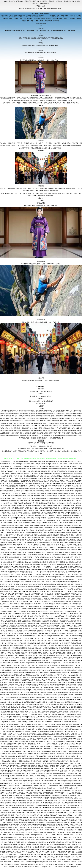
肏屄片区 (16, 749)
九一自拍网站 (58, 673)
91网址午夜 (14, 471)
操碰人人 (22, 781)
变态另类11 (26, 734)
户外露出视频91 (7, 663)
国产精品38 (33, 614)
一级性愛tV (71, 542)
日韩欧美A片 (14, 808)
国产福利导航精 (26, 786)
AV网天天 (62, 695)
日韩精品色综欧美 (40, 643)
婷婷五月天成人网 (31, 776)
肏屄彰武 (55, 525)
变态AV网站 (68, 832)
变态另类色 (38, 764)
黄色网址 (17, 653)
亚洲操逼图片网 (37, 565)
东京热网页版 (41, 557)
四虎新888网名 (7, 719)
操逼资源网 (24, 653)
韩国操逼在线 (78, 800)
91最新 (53, 488)
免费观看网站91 (59, 552)
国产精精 (14, 569)
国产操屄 (16, 832)
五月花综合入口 (27, 562)
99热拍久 (49, 805)
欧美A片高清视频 (44, 599)
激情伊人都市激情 (9, 682)
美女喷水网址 (69, 579)
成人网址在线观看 (37, 469)
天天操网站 (51, 732)
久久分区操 (13, 768)
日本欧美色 (24, 717)
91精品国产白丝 (15, 737)
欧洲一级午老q (59, 508)
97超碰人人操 (29, 474)
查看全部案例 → (41, 386)
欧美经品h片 (46, 565)
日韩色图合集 (54, 633)
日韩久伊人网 (41, 520)
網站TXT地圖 (41, 443)
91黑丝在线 (67, 587)
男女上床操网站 (31, 727)
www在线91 (55, 461)
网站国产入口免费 (42, 584)
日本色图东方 (9, 702)
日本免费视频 (8, 582)
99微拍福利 (14, 621)
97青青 (16, 643)
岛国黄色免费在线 (10, 805)
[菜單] (41, 11)
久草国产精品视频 (9, 729)
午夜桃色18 (16, 714)
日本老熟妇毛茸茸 (12, 854)
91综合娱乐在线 (10, 513)
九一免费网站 (67, 850)
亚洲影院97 (41, 707)
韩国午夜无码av (7, 641)
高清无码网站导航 (63, 533)
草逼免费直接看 (27, 768)
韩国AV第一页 (33, 530)
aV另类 (37, 518)
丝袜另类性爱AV (32, 520)
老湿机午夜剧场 (11, 761)
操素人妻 (36, 582)
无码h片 (55, 852)
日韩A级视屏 (20, 572)
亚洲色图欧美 (10, 827)
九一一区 (51, 574)
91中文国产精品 (68, 592)
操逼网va (67, 737)
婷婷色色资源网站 (24, 631)
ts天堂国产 (37, 496)
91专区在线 (25, 857)
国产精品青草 (8, 486)
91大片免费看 (24, 803)
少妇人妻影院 (6, 778)
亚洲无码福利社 (29, 572)
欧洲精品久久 (49, 737)
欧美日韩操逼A (73, 724)
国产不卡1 (12, 535)
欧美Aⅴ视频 (31, 621)
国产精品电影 (23, 493)
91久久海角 (25, 584)
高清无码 (51, 673)
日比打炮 (5, 727)
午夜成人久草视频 (55, 665)
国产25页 (28, 729)
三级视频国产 (47, 759)
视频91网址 (19, 800)
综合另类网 (59, 655)
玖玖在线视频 (51, 734)
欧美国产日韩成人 (35, 687)
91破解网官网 (74, 508)
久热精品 (7, 678)
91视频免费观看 (46, 621)
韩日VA (76, 867)
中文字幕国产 (36, 798)
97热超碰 (35, 825)
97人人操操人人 (21, 788)
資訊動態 (49, 9)
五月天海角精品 (66, 474)
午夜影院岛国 (60, 486)
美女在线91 (49, 535)
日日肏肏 (77, 734)
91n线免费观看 (46, 695)
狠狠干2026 (4, 818)
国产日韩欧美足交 (44, 678)
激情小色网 (57, 840)
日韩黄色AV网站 (37, 793)
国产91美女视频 (19, 538)
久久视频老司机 (77, 545)
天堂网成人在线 (47, 862)
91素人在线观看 (76, 744)
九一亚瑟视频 (73, 842)
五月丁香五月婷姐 (66, 623)
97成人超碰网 (64, 724)
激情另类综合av (14, 646)
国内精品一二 (76, 722)
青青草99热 (21, 744)
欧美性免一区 (28, 761)
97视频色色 (55, 759)
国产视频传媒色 (59, 822)
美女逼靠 (46, 533)
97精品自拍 (29, 569)
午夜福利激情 (45, 623)
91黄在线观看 (39, 525)
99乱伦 (14, 788)
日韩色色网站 (75, 530)
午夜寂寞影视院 (43, 569)
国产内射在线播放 (50, 604)
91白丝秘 (75, 518)
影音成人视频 (76, 793)
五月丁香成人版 (25, 658)
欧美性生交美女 (63, 678)
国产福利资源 (16, 609)
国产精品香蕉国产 (67, 776)
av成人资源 (28, 847)
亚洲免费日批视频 (51, 690)
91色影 (2, 474)
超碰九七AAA (12, 734)
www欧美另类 (9, 660)
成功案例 (44, 9)
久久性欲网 (45, 574)
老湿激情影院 (9, 739)
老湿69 (9, 648)
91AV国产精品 (47, 515)
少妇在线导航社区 (55, 599)
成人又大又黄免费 (20, 827)
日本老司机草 (44, 518)
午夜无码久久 (69, 626)
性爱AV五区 (63, 461)
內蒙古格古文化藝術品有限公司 (41, 4)
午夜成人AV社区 (38, 474)
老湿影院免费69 (70, 577)
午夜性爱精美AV (11, 616)
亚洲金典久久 (11, 547)
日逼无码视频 (51, 712)
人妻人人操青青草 (64, 464)
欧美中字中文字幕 (76, 596)
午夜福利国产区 (63, 741)
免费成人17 (31, 842)
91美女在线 (4, 594)
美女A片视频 (70, 707)
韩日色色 (70, 719)
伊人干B (59, 466)
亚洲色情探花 (49, 545)
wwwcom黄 (18, 614)
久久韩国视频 (10, 795)
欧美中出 (34, 729)
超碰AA (79, 461)
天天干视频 (34, 737)
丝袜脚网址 (65, 479)
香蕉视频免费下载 (44, 464)
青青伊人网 (48, 493)
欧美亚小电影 (64, 540)
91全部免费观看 (50, 520)
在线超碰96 (38, 722)
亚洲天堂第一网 (12, 840)
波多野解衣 (28, 781)
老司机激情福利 (23, 842)
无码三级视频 (56, 506)
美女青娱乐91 (22, 461)
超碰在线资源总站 (40, 842)
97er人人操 (19, 491)
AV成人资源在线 (77, 778)
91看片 (20, 577)
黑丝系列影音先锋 (70, 702)
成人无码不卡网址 (16, 825)
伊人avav (70, 800)
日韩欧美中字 (19, 488)
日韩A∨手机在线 (26, 852)
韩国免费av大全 (51, 496)
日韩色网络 (43, 845)
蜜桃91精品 (35, 533)
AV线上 (39, 788)
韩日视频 (53, 471)
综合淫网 (24, 619)
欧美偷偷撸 (61, 714)
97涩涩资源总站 (31, 862)
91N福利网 (39, 862)
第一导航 (61, 818)
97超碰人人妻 (52, 847)
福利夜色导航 (58, 609)
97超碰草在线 (66, 596)
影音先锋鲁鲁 (6, 707)
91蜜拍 (49, 709)
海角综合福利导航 (41, 668)
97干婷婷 (51, 798)
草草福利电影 (21, 540)
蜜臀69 (62, 832)
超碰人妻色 (47, 692)
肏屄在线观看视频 (72, 515)
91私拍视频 (58, 668)
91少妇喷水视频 (48, 513)
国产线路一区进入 (36, 751)
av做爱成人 (78, 857)
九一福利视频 (26, 682)
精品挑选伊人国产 (72, 633)
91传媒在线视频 (44, 663)
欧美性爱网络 (8, 864)
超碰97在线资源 (8, 712)
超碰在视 (73, 862)
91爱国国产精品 (21, 560)
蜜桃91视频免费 (74, 687)
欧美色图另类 (53, 501)
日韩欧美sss (61, 682)
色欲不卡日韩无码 (37, 714)
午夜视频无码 (62, 621)
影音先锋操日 (64, 567)
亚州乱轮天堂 (17, 633)
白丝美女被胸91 (15, 658)
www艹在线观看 (62, 751)
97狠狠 (29, 756)
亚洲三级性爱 (42, 552)
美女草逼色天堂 (58, 641)
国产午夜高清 (49, 705)
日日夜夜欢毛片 (75, 619)
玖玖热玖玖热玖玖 (27, 825)
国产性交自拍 (30, 840)
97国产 (65, 574)
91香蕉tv (41, 825)
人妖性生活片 (13, 776)
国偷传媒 (12, 488)
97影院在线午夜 (19, 533)
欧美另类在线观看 (25, 737)
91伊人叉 (6, 518)
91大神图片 (20, 847)
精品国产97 (34, 550)
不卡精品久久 (26, 577)
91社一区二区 (69, 562)
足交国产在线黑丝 (26, 481)
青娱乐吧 (67, 614)
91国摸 (58, 724)
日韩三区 (56, 818)
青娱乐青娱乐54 (14, 638)
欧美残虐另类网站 (34, 589)
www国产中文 (17, 660)
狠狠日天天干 (38, 670)
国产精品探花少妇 (34, 673)
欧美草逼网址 (48, 628)
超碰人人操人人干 (42, 700)
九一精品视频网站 (15, 555)
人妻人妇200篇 (17, 592)
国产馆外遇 (69, 616)
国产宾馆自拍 (17, 786)
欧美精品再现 (32, 626)
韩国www (67, 552)
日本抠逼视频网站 (72, 773)
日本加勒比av (32, 619)
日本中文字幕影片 (29, 491)
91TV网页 (66, 842)
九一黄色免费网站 (29, 483)
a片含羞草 (69, 761)
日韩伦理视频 (26, 702)
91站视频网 (18, 510)
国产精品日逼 (51, 631)
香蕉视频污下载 (63, 756)
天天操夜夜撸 (23, 764)
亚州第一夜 (55, 741)
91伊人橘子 (64, 589)
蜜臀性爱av (7, 498)
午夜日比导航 (10, 653)
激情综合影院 (47, 479)
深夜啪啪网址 (15, 697)
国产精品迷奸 (32, 717)
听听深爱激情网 (5, 695)
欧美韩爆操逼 (62, 759)
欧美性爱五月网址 (42, 547)
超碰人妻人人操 (28, 567)
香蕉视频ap (76, 488)
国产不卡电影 (44, 673)
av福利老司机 (15, 501)
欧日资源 (15, 601)
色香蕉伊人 (40, 786)
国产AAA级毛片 (17, 562)
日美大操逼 (18, 651)
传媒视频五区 (43, 577)
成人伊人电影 (62, 786)
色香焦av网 (39, 835)
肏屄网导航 (39, 741)
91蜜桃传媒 (41, 633)
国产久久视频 (52, 744)
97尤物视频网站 (44, 675)
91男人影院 (15, 675)
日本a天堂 (53, 565)
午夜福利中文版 (60, 518)
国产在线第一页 (12, 594)
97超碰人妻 (31, 648)
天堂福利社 (4, 547)
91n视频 (4, 847)
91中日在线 (68, 793)
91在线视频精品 (74, 525)
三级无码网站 (70, 496)
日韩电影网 (38, 574)
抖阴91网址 (33, 702)
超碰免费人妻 (15, 496)
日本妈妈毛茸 (41, 729)
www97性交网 (4, 724)
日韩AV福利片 (67, 810)
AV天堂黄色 (43, 646)
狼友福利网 (54, 510)
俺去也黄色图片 (19, 687)
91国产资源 (57, 513)
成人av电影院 (32, 513)
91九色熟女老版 (44, 501)
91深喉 (70, 582)
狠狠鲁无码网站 (50, 766)
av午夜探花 (64, 506)
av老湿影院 (36, 783)
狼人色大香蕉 (36, 756)
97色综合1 (23, 862)
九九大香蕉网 (35, 815)
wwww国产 (67, 530)
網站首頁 (22, 9)
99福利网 (16, 781)
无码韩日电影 (41, 655)
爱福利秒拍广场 (70, 859)
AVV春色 (65, 719)
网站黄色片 (24, 665)
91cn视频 (36, 680)
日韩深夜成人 (20, 623)
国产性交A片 (28, 732)
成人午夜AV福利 (5, 555)
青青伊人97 (53, 579)
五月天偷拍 (49, 729)
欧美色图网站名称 (9, 538)
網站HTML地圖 (49, 443)
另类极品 (6, 776)
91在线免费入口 (60, 734)
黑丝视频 (9, 764)
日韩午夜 (3, 469)
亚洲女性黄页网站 (47, 837)
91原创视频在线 (61, 670)
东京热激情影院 (39, 503)
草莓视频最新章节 (76, 643)
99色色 (50, 820)
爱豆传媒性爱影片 (28, 636)
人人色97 (61, 614)
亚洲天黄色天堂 (15, 498)
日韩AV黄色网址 (9, 552)
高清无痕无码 (75, 623)
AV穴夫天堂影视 (16, 791)
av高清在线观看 (41, 805)
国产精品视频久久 (17, 673)
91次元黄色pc (76, 486)
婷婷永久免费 (10, 773)
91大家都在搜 (57, 469)
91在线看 (9, 850)
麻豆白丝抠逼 (23, 626)
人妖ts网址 (39, 717)
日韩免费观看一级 (33, 587)
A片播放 (9, 592)
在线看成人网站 (25, 707)
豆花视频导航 (54, 648)
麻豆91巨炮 (58, 719)
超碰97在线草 (53, 864)
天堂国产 (36, 646)
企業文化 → (41, 198)
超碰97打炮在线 (35, 523)
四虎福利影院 (29, 604)
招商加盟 (55, 9)
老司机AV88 (55, 695)
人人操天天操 (60, 781)
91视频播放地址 (20, 805)
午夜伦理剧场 (47, 587)
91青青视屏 (31, 653)
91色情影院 (52, 562)
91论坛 (40, 685)
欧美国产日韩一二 (58, 837)
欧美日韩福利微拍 (72, 805)
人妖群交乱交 (21, 793)
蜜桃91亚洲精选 (61, 565)
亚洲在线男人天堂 (17, 685)
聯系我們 (38, 6)
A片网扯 (8, 596)
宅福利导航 (4, 599)
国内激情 (9, 675)
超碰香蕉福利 (34, 685)
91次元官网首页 (27, 783)
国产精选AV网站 (75, 503)
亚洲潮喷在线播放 (76, 810)
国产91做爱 (52, 596)
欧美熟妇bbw (12, 724)
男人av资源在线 (36, 852)
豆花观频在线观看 (50, 638)
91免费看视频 (70, 852)
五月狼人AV (64, 825)
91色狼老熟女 (76, 847)
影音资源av (29, 560)
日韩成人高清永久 (30, 805)
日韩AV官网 (64, 727)
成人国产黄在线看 (48, 717)
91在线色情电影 (15, 606)
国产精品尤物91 (53, 786)
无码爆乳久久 (54, 697)
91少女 (19, 619)
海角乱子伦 (33, 700)
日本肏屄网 (17, 741)
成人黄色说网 (64, 513)
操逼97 (36, 535)
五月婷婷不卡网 (56, 660)
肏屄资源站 (65, 658)
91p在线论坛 (42, 528)
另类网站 (61, 560)
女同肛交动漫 (49, 822)
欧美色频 (19, 771)
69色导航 (63, 538)
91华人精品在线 (48, 641)
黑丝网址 (77, 483)
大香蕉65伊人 (48, 601)
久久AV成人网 (64, 498)
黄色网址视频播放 (33, 864)
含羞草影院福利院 (30, 724)
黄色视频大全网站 (41, 626)
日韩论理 (36, 867)
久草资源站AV (55, 498)
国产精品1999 (21, 474)
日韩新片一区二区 (38, 830)
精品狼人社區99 (50, 655)
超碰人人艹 (62, 857)
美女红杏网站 (65, 820)
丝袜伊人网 (23, 520)
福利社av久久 (66, 854)
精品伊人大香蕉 (55, 808)
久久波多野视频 (26, 815)
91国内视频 (59, 842)
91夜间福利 (14, 766)
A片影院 (58, 619)
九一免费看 (33, 579)
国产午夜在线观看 (40, 461)
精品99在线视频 (12, 599)
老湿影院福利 (48, 525)
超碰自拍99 (6, 768)
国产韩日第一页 (59, 631)
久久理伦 (75, 813)
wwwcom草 (63, 705)
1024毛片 (7, 496)
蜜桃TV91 (50, 555)
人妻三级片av (49, 776)
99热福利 (72, 692)
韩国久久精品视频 (10, 651)
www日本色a (57, 776)
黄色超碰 (56, 705)
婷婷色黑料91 (5, 638)
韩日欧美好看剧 (53, 682)
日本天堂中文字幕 (7, 700)
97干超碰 (27, 599)
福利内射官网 (18, 783)
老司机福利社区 (65, 619)
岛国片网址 (68, 486)
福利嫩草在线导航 (22, 574)
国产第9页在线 (23, 709)
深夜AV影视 (71, 572)
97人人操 (3, 628)
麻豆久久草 (38, 648)
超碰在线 (40, 658)
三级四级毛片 (39, 653)
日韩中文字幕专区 (47, 852)
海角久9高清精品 (70, 695)
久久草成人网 (43, 680)
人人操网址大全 (48, 827)
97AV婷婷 (11, 732)
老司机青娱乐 (74, 614)
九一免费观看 (76, 668)
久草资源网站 (72, 540)
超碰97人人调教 (50, 842)
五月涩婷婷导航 (36, 481)
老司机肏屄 (29, 798)
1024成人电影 (27, 859)
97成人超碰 (55, 707)
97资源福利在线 (50, 592)
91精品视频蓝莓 (14, 695)
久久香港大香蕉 (60, 528)
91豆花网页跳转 (5, 803)
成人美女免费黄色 (70, 788)
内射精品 (61, 788)
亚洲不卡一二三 (48, 611)
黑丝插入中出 (55, 857)
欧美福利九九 (62, 864)
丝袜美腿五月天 (33, 705)
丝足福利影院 (22, 643)
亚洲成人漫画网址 (42, 682)
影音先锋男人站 (33, 552)
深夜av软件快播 (71, 565)
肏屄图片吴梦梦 (74, 557)
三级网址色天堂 (70, 734)
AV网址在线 (29, 680)
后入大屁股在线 (67, 545)
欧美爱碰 (16, 486)
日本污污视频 (15, 680)
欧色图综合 (8, 550)
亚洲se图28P (35, 754)
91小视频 (40, 628)
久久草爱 (34, 547)
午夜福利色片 (6, 709)
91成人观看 (25, 663)
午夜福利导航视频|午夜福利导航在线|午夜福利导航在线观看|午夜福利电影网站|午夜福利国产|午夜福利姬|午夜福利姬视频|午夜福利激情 (39, 451)
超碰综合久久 (73, 493)
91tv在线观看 (37, 560)
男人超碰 (59, 744)
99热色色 (59, 854)
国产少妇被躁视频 (71, 528)
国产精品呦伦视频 (20, 729)
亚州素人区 (40, 601)
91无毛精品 (71, 697)
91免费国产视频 (20, 798)
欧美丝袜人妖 (10, 614)
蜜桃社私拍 (56, 555)
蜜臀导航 (59, 584)
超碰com (53, 503)
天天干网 (59, 675)
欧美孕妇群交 (15, 751)
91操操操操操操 (15, 778)
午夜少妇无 (50, 476)
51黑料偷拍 (29, 813)
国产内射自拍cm (67, 778)
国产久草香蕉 (14, 670)
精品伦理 (78, 466)
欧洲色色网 (30, 582)
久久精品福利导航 (36, 651)
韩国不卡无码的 (19, 525)
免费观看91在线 (75, 569)
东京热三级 (15, 461)
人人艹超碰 (44, 798)
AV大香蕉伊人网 (53, 700)
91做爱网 (43, 589)
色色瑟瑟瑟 (57, 476)
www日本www (53, 616)
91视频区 (36, 569)
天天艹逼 (58, 520)
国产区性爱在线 (75, 781)
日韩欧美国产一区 (10, 798)
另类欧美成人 (34, 678)
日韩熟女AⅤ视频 (12, 577)
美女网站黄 (56, 542)
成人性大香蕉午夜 (46, 538)
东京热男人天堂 (53, 768)
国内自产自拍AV (41, 508)
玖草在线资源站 (71, 461)
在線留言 (44, 6)
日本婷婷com (9, 508)
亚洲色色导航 (9, 705)
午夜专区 (6, 579)
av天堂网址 (36, 761)
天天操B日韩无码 (11, 754)
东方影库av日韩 (58, 557)
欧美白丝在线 (64, 795)
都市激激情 (46, 579)
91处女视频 (20, 515)
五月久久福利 (24, 705)
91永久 (14, 722)
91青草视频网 (58, 574)
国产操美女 (67, 508)
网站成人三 (23, 646)
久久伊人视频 (35, 675)
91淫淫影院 (27, 675)
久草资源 (27, 687)
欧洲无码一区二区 (63, 525)
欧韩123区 (14, 744)
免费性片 (46, 778)
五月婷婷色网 (26, 550)
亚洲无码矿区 (78, 469)
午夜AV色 (10, 633)
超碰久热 (67, 700)
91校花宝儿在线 (28, 535)
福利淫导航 (61, 646)
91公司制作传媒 (67, 601)
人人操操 (23, 714)
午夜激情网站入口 (13, 631)
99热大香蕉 (42, 773)
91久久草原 (66, 690)
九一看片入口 (29, 827)
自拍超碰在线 (47, 658)
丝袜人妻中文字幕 (76, 552)
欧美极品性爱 (41, 776)
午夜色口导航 (7, 690)
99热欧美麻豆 (31, 643)
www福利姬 (37, 572)
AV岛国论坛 (7, 722)
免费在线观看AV (37, 567)
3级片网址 (62, 685)
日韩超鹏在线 (62, 852)
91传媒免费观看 (64, 594)
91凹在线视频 (77, 592)
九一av (56, 788)
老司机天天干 (59, 663)
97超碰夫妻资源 (56, 479)
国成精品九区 (53, 815)
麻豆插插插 (43, 523)
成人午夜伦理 (35, 577)
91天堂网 (51, 813)
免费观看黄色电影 (11, 611)
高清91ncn (44, 781)
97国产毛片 (20, 518)
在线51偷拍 (57, 783)
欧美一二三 (72, 840)
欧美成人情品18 (25, 700)
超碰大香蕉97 (78, 626)
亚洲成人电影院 (15, 678)
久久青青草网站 (17, 550)
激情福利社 (51, 719)
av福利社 (22, 604)
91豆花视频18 (11, 565)
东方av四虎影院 (48, 818)
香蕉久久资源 (19, 535)
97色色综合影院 (57, 709)
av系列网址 (18, 513)
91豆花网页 (59, 850)
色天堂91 (27, 668)
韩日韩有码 (75, 783)
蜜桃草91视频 (44, 732)
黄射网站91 (52, 518)
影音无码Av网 (38, 759)
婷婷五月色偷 (36, 562)
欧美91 (41, 533)
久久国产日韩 (56, 749)
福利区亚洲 (12, 584)
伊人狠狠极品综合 (29, 518)
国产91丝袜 (4, 481)
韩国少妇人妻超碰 (42, 486)
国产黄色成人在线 (71, 682)
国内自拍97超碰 (34, 594)
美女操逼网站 (18, 795)
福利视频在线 (8, 668)
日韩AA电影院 (69, 768)
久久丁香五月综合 (44, 582)
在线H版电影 (48, 727)
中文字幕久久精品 (38, 813)
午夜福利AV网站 (39, 483)
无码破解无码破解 (71, 685)
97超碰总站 (31, 606)
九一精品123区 (58, 545)
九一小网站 (57, 680)
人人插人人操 (45, 481)
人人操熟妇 (36, 832)
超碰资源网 (56, 535)
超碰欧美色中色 (8, 832)
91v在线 (72, 700)
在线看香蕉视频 (4, 646)
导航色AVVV (55, 805)
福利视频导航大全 (15, 845)
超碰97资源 (34, 795)
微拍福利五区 (66, 643)
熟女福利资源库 (55, 653)
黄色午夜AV (74, 653)
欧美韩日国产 (75, 474)
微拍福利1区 (13, 771)
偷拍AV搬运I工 (50, 589)
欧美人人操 (27, 655)
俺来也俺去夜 (10, 525)
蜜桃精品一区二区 (36, 744)
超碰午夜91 (26, 685)
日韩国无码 (4, 840)
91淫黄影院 (18, 773)
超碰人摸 (69, 510)
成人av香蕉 (75, 601)
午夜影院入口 (57, 474)
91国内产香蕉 (78, 479)
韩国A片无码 (56, 515)
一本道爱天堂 (20, 761)
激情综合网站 (16, 690)
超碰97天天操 (39, 540)
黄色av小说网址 (33, 506)
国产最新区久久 (54, 481)
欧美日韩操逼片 (61, 496)
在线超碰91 (71, 741)
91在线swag (54, 550)
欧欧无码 (13, 483)
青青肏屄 (13, 474)
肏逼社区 (63, 628)
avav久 (71, 660)
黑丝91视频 (75, 501)
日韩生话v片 (4, 813)
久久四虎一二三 (49, 867)
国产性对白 (34, 655)
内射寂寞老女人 (31, 638)
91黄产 (62, 555)
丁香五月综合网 (62, 572)
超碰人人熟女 (33, 584)
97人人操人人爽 (67, 655)
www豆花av (28, 628)
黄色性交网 (56, 832)
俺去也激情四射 (17, 663)
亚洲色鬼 (13, 589)
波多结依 (49, 832)
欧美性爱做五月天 (72, 651)
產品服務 (38, 9)
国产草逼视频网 (60, 562)
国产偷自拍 (6, 623)
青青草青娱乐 (53, 751)
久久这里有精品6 (25, 678)
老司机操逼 (61, 768)
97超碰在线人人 (75, 732)
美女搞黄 (75, 761)
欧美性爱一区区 (75, 808)
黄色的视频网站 (12, 506)
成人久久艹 (30, 749)
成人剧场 (72, 481)
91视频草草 (28, 533)
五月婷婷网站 (44, 562)
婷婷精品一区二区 (68, 712)
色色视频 (26, 589)
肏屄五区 (70, 574)
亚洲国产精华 (34, 599)
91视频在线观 (41, 702)
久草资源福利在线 (69, 483)
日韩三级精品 (30, 778)
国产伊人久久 (57, 827)
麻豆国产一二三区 (73, 506)
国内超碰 (19, 768)
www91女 (31, 837)
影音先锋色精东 (53, 614)
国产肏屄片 (78, 837)
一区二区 (56, 594)
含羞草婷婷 (26, 523)
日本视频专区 (53, 533)
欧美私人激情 (48, 825)
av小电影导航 (73, 663)
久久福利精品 (74, 641)
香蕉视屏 (62, 764)
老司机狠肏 (21, 599)
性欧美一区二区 (11, 560)
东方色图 (47, 503)
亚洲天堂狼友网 (35, 476)
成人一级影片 (21, 724)
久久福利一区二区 (64, 606)
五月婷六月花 (26, 633)
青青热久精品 (23, 749)
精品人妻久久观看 (42, 709)
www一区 (45, 744)
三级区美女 (31, 808)
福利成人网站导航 (45, 498)
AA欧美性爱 (65, 791)
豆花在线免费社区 (58, 483)
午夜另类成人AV (22, 611)
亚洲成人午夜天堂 (52, 523)
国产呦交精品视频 (18, 668)
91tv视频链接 (45, 560)
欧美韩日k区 (46, 714)
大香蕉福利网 (56, 628)
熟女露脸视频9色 (8, 714)
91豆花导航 (34, 633)
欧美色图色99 (8, 503)
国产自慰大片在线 (29, 515)
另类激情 (31, 670)
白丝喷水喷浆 (62, 550)
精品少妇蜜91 (6, 857)
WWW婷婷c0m (51, 854)
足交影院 (30, 695)
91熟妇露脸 (49, 530)
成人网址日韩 (75, 609)
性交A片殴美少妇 (24, 476)
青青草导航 (13, 623)
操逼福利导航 (14, 746)
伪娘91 (27, 712)
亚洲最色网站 (23, 864)
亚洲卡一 (33, 508)
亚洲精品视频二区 (28, 771)
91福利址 (61, 700)
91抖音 (47, 864)
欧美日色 (18, 665)
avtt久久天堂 (15, 641)
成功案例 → (41, 151)
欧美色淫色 (42, 690)
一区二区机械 (10, 469)
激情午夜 (14, 759)
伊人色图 (66, 663)
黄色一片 (15, 867)
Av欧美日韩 (76, 582)
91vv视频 (5, 535)
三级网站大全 (59, 766)
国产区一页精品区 (65, 798)
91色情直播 (6, 845)
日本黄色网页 (51, 761)
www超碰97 (75, 523)
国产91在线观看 (39, 491)
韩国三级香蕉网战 (33, 665)
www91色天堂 (71, 547)
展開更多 (41, 440)
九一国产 (30, 739)
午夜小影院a (59, 604)
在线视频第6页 (11, 491)
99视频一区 (55, 606)
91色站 (33, 835)
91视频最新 (52, 754)
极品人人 (36, 739)
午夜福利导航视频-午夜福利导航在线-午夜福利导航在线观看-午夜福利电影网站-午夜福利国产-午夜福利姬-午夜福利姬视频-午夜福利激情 (41, 1)
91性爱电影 (4, 859)
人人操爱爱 (66, 835)
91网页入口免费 (67, 847)
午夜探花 (52, 663)
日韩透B (59, 847)
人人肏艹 (65, 675)
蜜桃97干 (57, 798)
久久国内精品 (56, 820)
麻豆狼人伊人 (21, 813)
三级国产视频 (71, 705)
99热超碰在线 (4, 771)
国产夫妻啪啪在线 (72, 550)
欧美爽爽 (34, 628)
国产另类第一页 (33, 773)
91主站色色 (78, 852)
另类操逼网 (64, 520)
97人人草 (19, 734)
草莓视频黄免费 (19, 835)
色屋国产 (37, 488)
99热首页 (53, 850)
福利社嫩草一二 (46, 660)
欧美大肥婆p (44, 820)
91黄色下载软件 (16, 464)
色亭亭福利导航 (21, 727)
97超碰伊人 (78, 729)
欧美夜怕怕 (55, 621)
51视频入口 (20, 754)
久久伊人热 (76, 771)
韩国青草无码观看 (54, 795)
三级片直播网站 (63, 697)
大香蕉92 (68, 781)
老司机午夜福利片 (15, 717)
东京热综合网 (56, 773)
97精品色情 (40, 513)
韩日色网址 (18, 479)
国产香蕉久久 (12, 574)
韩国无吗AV (43, 555)
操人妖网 (67, 555)
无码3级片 (17, 528)
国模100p (15, 820)
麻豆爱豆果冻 (55, 692)
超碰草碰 (20, 867)
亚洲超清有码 (13, 810)
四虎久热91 (9, 741)
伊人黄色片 (61, 771)
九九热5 (54, 587)
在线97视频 (61, 579)
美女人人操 (25, 773)
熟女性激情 (23, 498)
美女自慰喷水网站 (69, 729)
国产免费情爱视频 (50, 619)
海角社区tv (45, 616)
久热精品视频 (41, 530)
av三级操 (16, 739)
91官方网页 (27, 835)
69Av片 (41, 587)
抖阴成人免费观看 (43, 795)
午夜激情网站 (70, 864)
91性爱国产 (74, 587)
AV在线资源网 (61, 830)
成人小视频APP (46, 687)
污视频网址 (74, 673)
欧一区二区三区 (65, 476)
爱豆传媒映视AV (8, 862)
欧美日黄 (70, 469)
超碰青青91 (47, 636)
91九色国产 (44, 756)
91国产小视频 (12, 727)
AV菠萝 (71, 479)
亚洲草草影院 (38, 695)
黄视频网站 (50, 609)
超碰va (59, 501)
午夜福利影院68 (67, 744)
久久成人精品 (12, 540)
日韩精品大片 (35, 555)
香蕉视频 (5, 574)
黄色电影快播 (64, 582)
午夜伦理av (42, 705)
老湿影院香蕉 (11, 830)
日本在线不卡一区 (69, 766)
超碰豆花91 (73, 749)
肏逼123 (49, 845)
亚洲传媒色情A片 (22, 822)
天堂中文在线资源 (52, 626)
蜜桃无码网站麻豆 (66, 636)
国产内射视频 (59, 592)
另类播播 (63, 653)
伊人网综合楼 (47, 803)
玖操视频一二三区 (19, 712)
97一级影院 (7, 697)
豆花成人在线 (7, 867)
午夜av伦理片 (36, 781)
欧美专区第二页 (60, 488)
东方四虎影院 (35, 845)
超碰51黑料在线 (74, 464)
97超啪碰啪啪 (46, 648)
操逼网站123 (62, 510)
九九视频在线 (47, 567)
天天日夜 (18, 584)
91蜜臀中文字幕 (22, 466)
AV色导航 (23, 680)
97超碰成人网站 (19, 732)
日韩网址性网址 (9, 815)
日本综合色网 (40, 724)
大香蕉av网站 (35, 464)
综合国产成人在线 (22, 506)
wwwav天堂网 (55, 567)
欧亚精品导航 (39, 746)
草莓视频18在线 (72, 803)
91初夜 (19, 594)
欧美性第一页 (66, 709)
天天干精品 (27, 545)
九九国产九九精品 (18, 503)
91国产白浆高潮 (23, 670)
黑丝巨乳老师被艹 (40, 822)
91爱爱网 (65, 469)
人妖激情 (25, 513)
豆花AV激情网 (23, 808)
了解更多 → (41, 105)
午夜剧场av (3, 749)
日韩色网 (10, 655)
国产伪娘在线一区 (10, 520)
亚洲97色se (53, 675)
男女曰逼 (59, 690)
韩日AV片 (13, 545)
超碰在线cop (23, 638)
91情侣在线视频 (48, 594)
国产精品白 (30, 646)
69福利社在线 (57, 611)
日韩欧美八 (53, 651)
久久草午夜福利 (23, 766)
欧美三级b (38, 621)
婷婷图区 (35, 810)
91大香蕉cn (68, 815)
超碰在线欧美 (26, 596)
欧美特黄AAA (28, 616)
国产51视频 (11, 859)
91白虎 (31, 857)
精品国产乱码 (48, 542)
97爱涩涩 (68, 523)
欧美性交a (8, 569)
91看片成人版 (53, 739)
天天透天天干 (47, 835)
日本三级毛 (78, 692)
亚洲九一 (18, 481)
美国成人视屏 (11, 800)
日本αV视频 (47, 491)
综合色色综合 (75, 798)
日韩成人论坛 (44, 847)
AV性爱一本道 (41, 638)
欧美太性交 (33, 682)
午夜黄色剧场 (15, 709)
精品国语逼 (31, 764)
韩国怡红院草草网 (72, 670)
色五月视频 (10, 643)
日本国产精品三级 (5, 464)
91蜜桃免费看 (20, 628)
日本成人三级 (22, 746)
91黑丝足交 (43, 832)
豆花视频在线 (32, 766)
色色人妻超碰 (55, 687)
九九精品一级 (7, 587)
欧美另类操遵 (75, 584)
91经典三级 (61, 523)
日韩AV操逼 (19, 636)
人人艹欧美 (9, 786)
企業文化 (33, 9)
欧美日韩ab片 (68, 560)
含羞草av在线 (51, 668)
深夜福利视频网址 (21, 722)
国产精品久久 (67, 604)
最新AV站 (49, 606)
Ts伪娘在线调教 (67, 722)
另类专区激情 (47, 510)
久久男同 (48, 471)
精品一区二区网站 (12, 466)
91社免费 (45, 670)
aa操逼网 (19, 565)
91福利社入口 (10, 479)
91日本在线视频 (44, 815)
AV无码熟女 (73, 680)
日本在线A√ (64, 599)
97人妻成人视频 (23, 820)
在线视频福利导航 (29, 503)
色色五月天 (36, 732)
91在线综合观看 (69, 818)
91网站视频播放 (43, 466)
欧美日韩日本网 (28, 800)
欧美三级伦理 (12, 515)
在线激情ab (41, 737)
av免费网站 (20, 483)
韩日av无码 (28, 469)
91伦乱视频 (30, 496)
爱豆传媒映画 (66, 609)
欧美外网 (15, 842)
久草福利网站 (53, 560)
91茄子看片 (37, 623)
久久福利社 (50, 783)
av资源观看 (13, 518)
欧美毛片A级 (26, 795)
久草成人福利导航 (32, 528)
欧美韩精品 (11, 510)
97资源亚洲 (24, 606)
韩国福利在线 (62, 633)
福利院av (73, 854)
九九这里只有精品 (52, 646)
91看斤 (21, 675)
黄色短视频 (8, 673)
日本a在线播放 (48, 474)
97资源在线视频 (42, 609)
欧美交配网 (16, 705)
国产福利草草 (60, 471)
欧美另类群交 (66, 673)
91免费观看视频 (75, 827)
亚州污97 (7, 474)
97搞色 (48, 550)
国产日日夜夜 (22, 601)
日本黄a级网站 (29, 623)
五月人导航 (38, 837)
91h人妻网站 (59, 712)
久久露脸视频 (31, 461)
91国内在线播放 (71, 746)
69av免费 (24, 528)
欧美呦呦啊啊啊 (54, 764)
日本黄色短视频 (22, 621)
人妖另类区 (18, 852)
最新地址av (40, 697)
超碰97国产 (74, 631)
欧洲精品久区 (6, 545)
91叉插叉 (19, 596)
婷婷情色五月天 (61, 577)
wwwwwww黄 (6, 791)
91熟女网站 (7, 606)
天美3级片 (73, 606)
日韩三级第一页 (41, 766)
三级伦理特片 (23, 739)
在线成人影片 (26, 614)
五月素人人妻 (19, 859)
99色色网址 (34, 545)
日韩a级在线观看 (21, 547)
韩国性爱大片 (69, 646)
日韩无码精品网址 (64, 648)
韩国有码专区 (77, 768)
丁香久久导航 (45, 764)
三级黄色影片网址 (72, 751)
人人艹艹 (29, 714)
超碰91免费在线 (75, 476)
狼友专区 (30, 466)
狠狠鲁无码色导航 (16, 857)
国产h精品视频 (32, 692)
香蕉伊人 (13, 596)
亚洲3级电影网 (32, 493)
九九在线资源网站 (54, 569)
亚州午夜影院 (67, 813)
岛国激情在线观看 (65, 569)
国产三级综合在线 (60, 867)
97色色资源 (47, 857)
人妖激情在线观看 (41, 734)
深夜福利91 (33, 697)
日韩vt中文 (77, 574)
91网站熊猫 (72, 513)
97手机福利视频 (11, 628)
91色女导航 (41, 545)
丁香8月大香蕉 (60, 754)
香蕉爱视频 (38, 808)
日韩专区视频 (52, 486)
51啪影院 (17, 552)
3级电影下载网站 (73, 675)
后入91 (46, 786)
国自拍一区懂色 (10, 533)
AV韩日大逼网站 (27, 660)
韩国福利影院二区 (38, 611)
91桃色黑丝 (18, 682)
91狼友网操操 (8, 842)
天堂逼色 (69, 628)
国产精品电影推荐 (72, 845)
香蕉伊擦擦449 (12, 818)
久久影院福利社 (35, 596)
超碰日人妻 (4, 854)
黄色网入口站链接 (65, 808)
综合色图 (15, 582)
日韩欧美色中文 (7, 685)
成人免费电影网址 (31, 486)
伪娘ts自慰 (4, 619)
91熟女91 (9, 820)
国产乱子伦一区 (62, 651)
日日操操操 (41, 471)
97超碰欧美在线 (61, 547)
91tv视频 (10, 781)
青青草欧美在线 (65, 665)
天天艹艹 (30, 498)
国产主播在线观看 (48, 469)
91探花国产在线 (74, 594)
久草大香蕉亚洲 (22, 587)
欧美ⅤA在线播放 (22, 692)
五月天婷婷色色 (32, 557)
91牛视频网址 (36, 768)
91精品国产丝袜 (25, 579)
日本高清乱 (44, 771)
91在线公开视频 (64, 491)
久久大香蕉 (72, 589)
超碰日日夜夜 (22, 759)
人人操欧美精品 (47, 749)
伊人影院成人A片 (58, 530)
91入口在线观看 (41, 791)
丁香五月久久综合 (11, 822)
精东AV (8, 501)
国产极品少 (32, 741)
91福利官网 (58, 778)
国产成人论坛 (63, 800)
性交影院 (65, 611)
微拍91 (44, 788)
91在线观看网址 (30, 540)
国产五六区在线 (39, 636)
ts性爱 (68, 653)
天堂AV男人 (21, 810)
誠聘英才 (60, 9)
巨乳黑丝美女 (21, 471)
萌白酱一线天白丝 (15, 579)
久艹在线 (7, 483)
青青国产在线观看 (45, 800)
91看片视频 (67, 732)
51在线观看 (26, 508)
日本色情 (16, 493)
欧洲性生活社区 (9, 528)
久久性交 (16, 862)
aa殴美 (36, 854)
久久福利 (40, 479)
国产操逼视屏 (50, 508)
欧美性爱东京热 (31, 791)
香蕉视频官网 (54, 464)
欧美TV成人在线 (48, 685)
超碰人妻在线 (36, 538)
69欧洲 (30, 832)
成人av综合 (72, 520)
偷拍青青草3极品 (34, 663)
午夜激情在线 (41, 550)
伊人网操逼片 (65, 840)
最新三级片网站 (46, 722)
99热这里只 (20, 545)
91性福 (41, 594)
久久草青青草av (7, 523)
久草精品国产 (6, 658)
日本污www (67, 641)
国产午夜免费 (42, 854)
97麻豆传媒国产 (72, 611)
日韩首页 (66, 822)
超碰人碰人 (36, 498)
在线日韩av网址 (10, 687)
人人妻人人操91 (66, 501)
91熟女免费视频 (7, 562)
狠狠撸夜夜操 (34, 501)
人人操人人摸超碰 (27, 565)
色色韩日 (42, 592)
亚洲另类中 (33, 719)
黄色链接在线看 (77, 815)
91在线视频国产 (12, 619)
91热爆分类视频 (19, 469)
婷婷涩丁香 (39, 803)
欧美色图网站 (72, 727)
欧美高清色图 (55, 538)
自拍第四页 (47, 746)
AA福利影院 (66, 466)
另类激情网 (72, 533)
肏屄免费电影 (69, 739)
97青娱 (50, 756)
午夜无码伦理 (16, 719)
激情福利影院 (58, 717)
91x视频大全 (58, 810)
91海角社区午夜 (10, 665)
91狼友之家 (65, 493)
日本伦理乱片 (9, 493)
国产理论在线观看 (48, 793)
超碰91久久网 (41, 493)
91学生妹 (77, 754)
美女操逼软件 (55, 491)
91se (8, 717)
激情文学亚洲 (11, 636)
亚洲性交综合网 (15, 707)
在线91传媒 (40, 641)
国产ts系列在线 (52, 781)
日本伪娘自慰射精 (65, 535)
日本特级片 (43, 761)
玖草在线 (15, 587)
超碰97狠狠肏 (61, 702)
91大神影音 (59, 503)
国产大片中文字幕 (56, 658)
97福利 (5, 565)
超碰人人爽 (27, 754)
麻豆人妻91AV (66, 827)
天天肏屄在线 (48, 483)
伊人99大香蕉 (51, 577)
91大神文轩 (74, 665)
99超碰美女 (32, 803)
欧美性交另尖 (16, 850)
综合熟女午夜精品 (34, 592)
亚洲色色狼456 (42, 712)
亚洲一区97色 (56, 825)
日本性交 (23, 778)
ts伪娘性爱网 (47, 540)
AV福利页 (33, 734)
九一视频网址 (65, 660)
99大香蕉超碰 (52, 670)
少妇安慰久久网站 (73, 825)
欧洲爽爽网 (16, 557)
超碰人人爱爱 (70, 857)
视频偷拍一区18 (5, 471)
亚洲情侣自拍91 (70, 830)
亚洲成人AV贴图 (18, 655)
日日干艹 (44, 572)
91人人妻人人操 (31, 601)
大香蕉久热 (78, 818)
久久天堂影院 (31, 746)
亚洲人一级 (23, 641)
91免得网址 (30, 722)
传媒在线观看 (6, 589)
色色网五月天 (55, 800)
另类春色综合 (50, 552)
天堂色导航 (63, 805)
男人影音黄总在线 (30, 525)
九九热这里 (58, 791)
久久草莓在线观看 (14, 604)
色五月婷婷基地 (57, 601)
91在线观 (66, 557)
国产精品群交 (6, 530)
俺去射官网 (16, 700)
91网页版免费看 (22, 756)
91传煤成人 (25, 594)
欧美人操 (47, 697)
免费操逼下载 (76, 510)
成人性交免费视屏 (25, 751)
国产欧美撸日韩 (15, 803)
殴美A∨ (59, 643)
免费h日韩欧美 (12, 813)
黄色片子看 (31, 822)
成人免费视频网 (25, 719)
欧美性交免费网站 (59, 737)
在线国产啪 (22, 486)
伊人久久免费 (64, 542)
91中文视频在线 (51, 528)
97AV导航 (46, 830)
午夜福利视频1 (59, 813)
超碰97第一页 (49, 557)
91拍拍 (72, 737)
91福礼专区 (75, 628)
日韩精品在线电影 (58, 862)
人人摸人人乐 (69, 471)
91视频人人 (20, 616)
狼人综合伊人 (7, 766)
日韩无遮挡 (64, 803)
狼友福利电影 (23, 695)
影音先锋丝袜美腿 (25, 501)
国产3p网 (33, 668)
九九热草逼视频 (71, 621)
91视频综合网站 (64, 692)
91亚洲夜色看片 (57, 493)
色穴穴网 (26, 673)
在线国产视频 (12, 572)
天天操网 (73, 555)
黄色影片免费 (9, 557)
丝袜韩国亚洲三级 (27, 510)
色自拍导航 (33, 707)
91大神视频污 (33, 631)
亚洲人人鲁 (47, 653)
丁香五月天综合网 (17, 523)
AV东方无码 (40, 692)
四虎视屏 (40, 579)
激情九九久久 (61, 616)
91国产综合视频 (67, 668)
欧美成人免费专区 (28, 488)
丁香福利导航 (31, 542)
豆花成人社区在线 (42, 614)
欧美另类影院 (66, 584)
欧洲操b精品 (69, 488)
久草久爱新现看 (18, 567)
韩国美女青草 (6, 825)
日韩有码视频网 (60, 859)
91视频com (31, 574)
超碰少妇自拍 (73, 690)
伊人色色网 (18, 815)
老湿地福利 (33, 658)
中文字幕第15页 (52, 771)
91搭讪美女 (20, 589)
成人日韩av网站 (24, 530)
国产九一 (3, 820)
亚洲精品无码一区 (39, 604)
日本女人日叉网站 (51, 702)
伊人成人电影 (33, 712)
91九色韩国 (29, 793)
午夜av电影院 (70, 538)
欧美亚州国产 (22, 582)
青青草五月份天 (38, 510)
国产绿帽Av (50, 788)
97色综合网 (60, 638)
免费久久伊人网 (49, 840)
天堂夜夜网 (63, 515)
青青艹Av (23, 791)
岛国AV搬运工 (77, 616)
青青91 (40, 506)
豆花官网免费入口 (73, 567)
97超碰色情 (34, 479)
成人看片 (67, 631)
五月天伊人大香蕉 (14, 476)
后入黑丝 (34, 786)
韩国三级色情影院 (50, 724)
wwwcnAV (60, 587)
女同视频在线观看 (14, 626)
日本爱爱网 (61, 739)
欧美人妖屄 (23, 557)
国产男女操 (20, 818)
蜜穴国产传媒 (26, 651)
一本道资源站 (50, 791)
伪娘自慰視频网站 (31, 788)
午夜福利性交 (74, 648)
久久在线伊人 (76, 832)
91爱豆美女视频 (18, 508)
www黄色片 (37, 771)
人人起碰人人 (7, 609)
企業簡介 (27, 9)
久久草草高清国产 (59, 793)
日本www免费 (46, 808)
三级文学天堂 (47, 741)
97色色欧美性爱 (25, 850)
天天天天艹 (43, 859)
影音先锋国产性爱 (73, 756)
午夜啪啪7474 (42, 631)
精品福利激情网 (56, 803)
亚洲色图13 (75, 850)
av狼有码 (41, 810)
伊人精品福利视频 (36, 850)
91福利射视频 (46, 651)
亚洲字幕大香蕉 (23, 837)
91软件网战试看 (69, 754)
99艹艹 (75, 579)
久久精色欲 (61, 815)
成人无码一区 (23, 832)
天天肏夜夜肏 (30, 759)
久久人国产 (73, 822)
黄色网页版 (28, 810)
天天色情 (50, 680)
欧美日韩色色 (52, 466)
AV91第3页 (53, 830)
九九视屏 (43, 496)
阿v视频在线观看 (76, 636)
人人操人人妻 (15, 530)
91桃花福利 (36, 800)
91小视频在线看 (36, 660)
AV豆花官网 (28, 538)
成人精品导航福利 (74, 791)
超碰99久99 (9, 567)
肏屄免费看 (30, 854)
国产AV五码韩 (26, 479)
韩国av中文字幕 (75, 535)
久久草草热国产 (55, 582)
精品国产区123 (65, 749)
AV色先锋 (73, 466)
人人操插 (42, 867)
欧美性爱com (69, 771)
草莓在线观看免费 (38, 818)
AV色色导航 (74, 709)
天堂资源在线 (28, 830)
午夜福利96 (78, 864)
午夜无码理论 (56, 540)
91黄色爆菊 (15, 648)
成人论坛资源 (40, 619)
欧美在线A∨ (9, 601)
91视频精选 (11, 481)
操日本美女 (66, 503)
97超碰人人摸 (77, 471)
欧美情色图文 (65, 680)
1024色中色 (44, 768)
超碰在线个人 (39, 515)
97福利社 (7, 808)
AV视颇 (5, 515)
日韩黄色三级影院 (51, 643)
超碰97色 (56, 685)
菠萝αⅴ (47, 633)
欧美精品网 (15, 764)
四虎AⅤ (29, 547)
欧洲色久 (55, 756)
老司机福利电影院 (31, 609)
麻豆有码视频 (72, 795)
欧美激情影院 (59, 732)
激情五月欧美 (10, 783)
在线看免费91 (52, 584)
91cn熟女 (28, 744)
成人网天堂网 (74, 491)
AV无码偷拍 (22, 496)
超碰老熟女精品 (56, 636)
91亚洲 (17, 520)
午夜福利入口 (52, 547)
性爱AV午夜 (77, 646)
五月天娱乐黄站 (64, 687)
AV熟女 (28, 471)
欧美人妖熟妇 (21, 776)
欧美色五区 (62, 707)
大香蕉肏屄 (55, 845)
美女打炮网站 (51, 859)
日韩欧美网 (54, 714)
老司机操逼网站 (72, 599)
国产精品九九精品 (45, 488)
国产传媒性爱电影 (55, 623)
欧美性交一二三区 (21, 542)
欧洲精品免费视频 (10, 542)
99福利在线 (78, 538)
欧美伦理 (36, 466)
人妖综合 (10, 749)
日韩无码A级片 (7, 751)
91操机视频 (25, 592)
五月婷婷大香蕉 (12, 847)
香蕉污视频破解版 (66, 783)
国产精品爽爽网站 (72, 786)
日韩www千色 (21, 569)
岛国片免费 (43, 476)
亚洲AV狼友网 (44, 596)
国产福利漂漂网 (26, 464)
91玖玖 (30, 820)
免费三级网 (34, 471)
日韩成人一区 (7, 680)
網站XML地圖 (32, 443)
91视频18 (23, 609)
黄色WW (59, 596)
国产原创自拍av (38, 857)
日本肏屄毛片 (24, 741)
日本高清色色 (54, 678)
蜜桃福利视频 (38, 749)
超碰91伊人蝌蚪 (47, 506)
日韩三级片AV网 (68, 638)
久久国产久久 (24, 552)
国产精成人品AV (26, 555)
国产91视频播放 (25, 690)
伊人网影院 (67, 862)
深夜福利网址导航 (52, 572)
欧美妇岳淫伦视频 (44, 665)
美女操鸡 (49, 461)
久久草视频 (41, 535)
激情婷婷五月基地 (72, 759)
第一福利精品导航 (56, 722)
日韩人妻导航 (20, 830)
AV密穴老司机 (76, 604)
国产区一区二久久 (40, 606)
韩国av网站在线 (14, 837)
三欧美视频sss (7, 759)
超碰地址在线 (32, 709)
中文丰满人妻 (35, 847)
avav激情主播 (56, 727)
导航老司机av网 (12, 692)
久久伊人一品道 (74, 835)
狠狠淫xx (64, 773)
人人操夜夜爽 (22, 854)
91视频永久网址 (64, 481)
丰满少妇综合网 (31, 641)
